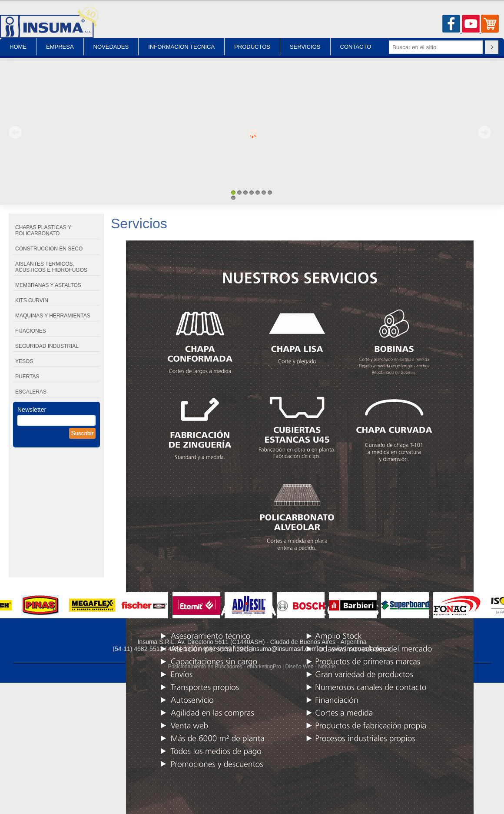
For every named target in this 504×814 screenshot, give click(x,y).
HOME (18, 47)
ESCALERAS (31, 392)
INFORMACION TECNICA (181, 47)
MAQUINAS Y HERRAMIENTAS (53, 316)
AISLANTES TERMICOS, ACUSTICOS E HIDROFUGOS (51, 267)
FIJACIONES (31, 331)
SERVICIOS (305, 47)
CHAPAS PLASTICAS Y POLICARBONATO (43, 230)
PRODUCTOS (252, 47)
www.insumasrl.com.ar (361, 649)
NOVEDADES (111, 47)
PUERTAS (27, 377)
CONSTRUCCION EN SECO (49, 249)
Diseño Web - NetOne (310, 667)
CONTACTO (356, 47)
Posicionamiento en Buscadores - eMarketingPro (224, 667)
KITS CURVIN (32, 300)
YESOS (24, 361)
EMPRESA (60, 47)
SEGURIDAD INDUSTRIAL (47, 346)
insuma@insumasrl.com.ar (288, 649)
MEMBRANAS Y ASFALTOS (48, 285)
